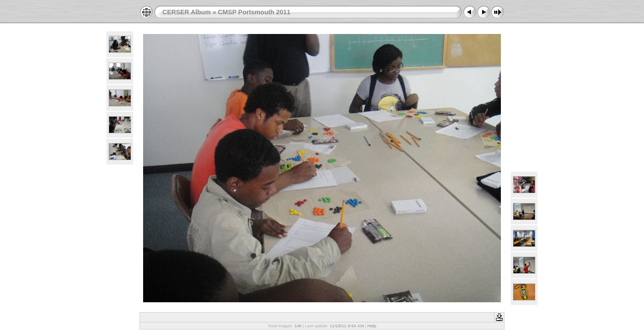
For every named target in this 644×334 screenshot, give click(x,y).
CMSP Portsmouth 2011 (254, 12)
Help (372, 326)
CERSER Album (186, 12)
